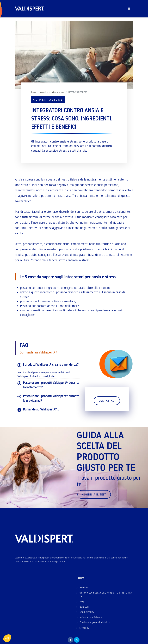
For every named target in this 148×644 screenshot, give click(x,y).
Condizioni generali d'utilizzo (95, 614)
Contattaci (107, 401)
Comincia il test (94, 486)
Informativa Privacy (91, 609)
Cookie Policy (87, 604)
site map (84, 619)
